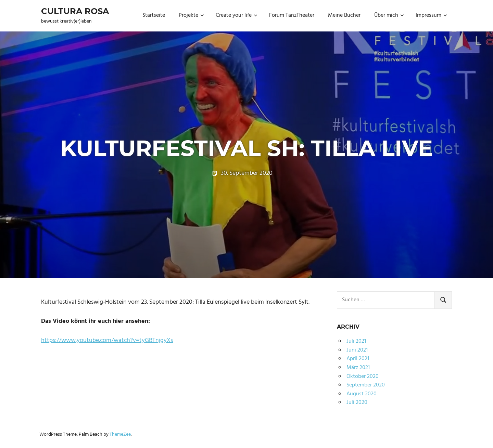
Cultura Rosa (75, 11)
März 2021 (358, 368)
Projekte (191, 15)
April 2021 (358, 359)
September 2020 (366, 385)
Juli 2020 (357, 403)
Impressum (431, 15)
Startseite (154, 15)
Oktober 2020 (363, 377)
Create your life (237, 15)
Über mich (389, 15)
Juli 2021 (356, 341)
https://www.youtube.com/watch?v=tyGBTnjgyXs (107, 340)
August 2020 (362, 394)
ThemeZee (120, 434)
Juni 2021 (357, 350)
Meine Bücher (344, 15)
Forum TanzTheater (292, 15)
